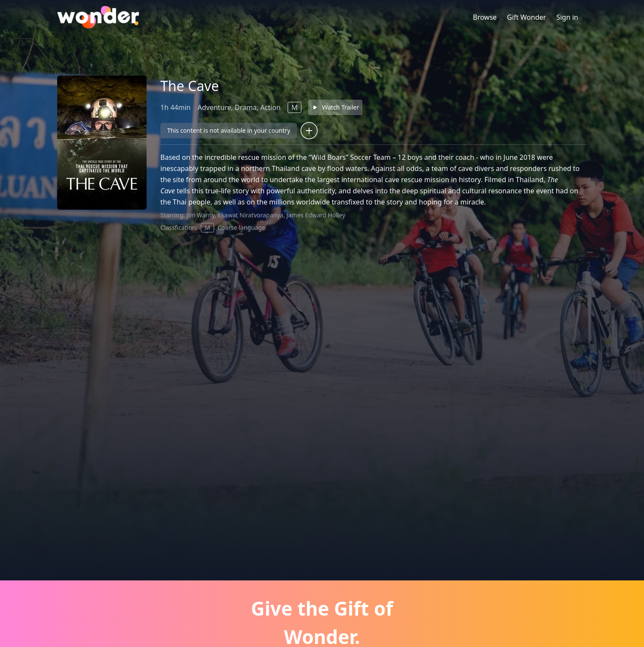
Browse (485, 17)
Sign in (567, 17)
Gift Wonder (526, 17)
